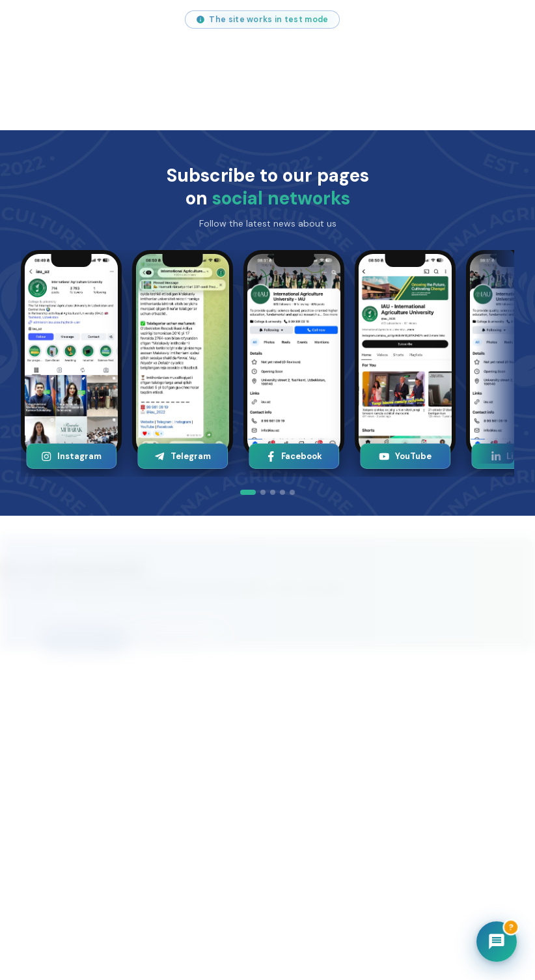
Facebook (294, 456)
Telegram (183, 456)
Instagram (72, 456)
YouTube (405, 456)
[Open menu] (510, 65)
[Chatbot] (497, 942)
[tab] (248, 492)
